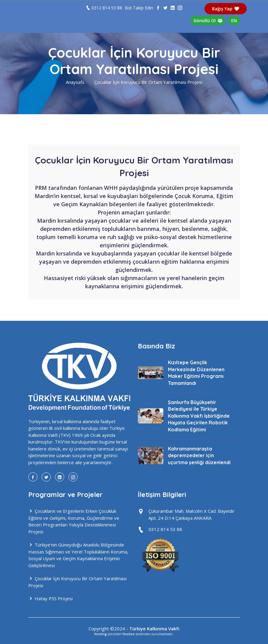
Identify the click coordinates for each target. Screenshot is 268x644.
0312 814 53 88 (107, 8)
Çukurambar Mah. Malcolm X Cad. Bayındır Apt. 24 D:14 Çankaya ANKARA (191, 514)
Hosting (101, 634)
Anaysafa (75, 82)
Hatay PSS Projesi (50, 598)
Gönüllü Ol (208, 21)
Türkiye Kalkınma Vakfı (154, 629)
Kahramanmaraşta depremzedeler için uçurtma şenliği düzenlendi (199, 456)
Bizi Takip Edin (139, 8)
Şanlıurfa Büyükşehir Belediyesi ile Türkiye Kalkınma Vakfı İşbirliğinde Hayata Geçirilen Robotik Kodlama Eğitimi (199, 416)
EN (234, 21)
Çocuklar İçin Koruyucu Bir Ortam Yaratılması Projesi (77, 582)
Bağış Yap (226, 9)
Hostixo (129, 634)
